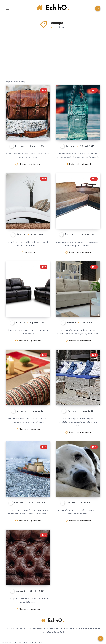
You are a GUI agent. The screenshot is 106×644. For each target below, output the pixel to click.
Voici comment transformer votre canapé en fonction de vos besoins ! (77, 214)
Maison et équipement (30, 164)
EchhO (53, 8)
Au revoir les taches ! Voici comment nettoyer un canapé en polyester (78, 302)
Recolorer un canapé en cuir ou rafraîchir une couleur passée (28, 128)
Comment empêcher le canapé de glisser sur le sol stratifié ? (27, 216)
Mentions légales (91, 628)
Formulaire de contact (53, 632)
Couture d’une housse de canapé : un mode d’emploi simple (28, 393)
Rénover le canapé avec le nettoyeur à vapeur (26, 485)
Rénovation (30, 253)
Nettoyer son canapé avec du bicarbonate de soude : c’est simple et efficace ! (79, 126)
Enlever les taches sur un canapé (79, 487)
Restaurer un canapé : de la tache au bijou (29, 307)
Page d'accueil (12, 82)
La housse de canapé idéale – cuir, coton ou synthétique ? (28, 573)
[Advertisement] (53, 59)
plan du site (74, 628)
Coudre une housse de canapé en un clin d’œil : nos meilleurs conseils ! (79, 390)
